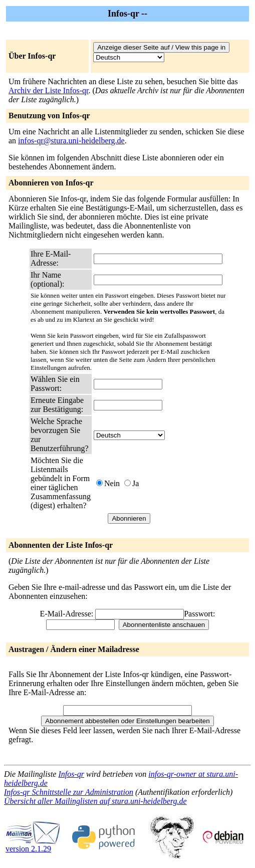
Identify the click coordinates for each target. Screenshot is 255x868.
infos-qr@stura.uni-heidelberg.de (71, 141)
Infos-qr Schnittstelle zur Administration (69, 792)
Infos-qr (71, 774)
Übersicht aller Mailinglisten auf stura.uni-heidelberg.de (95, 801)
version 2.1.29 (33, 845)
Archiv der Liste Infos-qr (49, 90)
